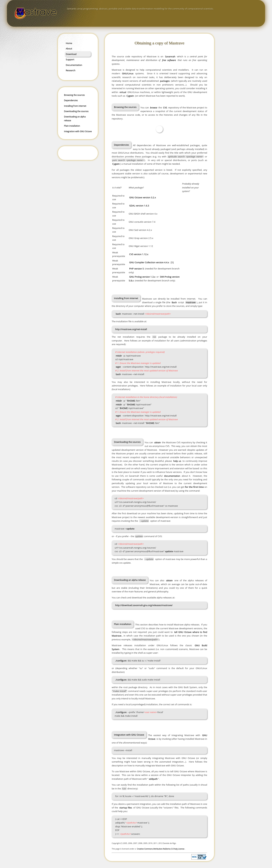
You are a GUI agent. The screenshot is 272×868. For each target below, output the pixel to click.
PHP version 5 (137, 269)
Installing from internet (75, 106)
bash (118, 314)
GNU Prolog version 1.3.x (142, 277)
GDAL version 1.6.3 (139, 206)
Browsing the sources (74, 95)
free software (169, 60)
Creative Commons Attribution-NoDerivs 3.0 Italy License (161, 849)
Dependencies (71, 100)
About (69, 48)
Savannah (170, 56)
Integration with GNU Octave (78, 131)
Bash (174, 302)
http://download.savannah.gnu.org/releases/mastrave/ (144, 605)
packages (165, 81)
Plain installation (72, 126)
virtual (123, 92)
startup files (126, 808)
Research (71, 70)
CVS (165, 108)
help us (177, 461)
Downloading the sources (76, 111)
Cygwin (130, 96)
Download (71, 54)
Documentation (74, 65)
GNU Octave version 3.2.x (143, 197)
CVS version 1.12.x (139, 254)
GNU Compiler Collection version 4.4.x (149, 262)
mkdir (119, 356)
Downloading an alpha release (75, 118)
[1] (172, 262)
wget (118, 367)
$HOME (131, 401)
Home (69, 43)
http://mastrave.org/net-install (131, 329)
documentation (172, 476)
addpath (153, 779)
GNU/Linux (128, 73)
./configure (121, 661)
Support (70, 59)
